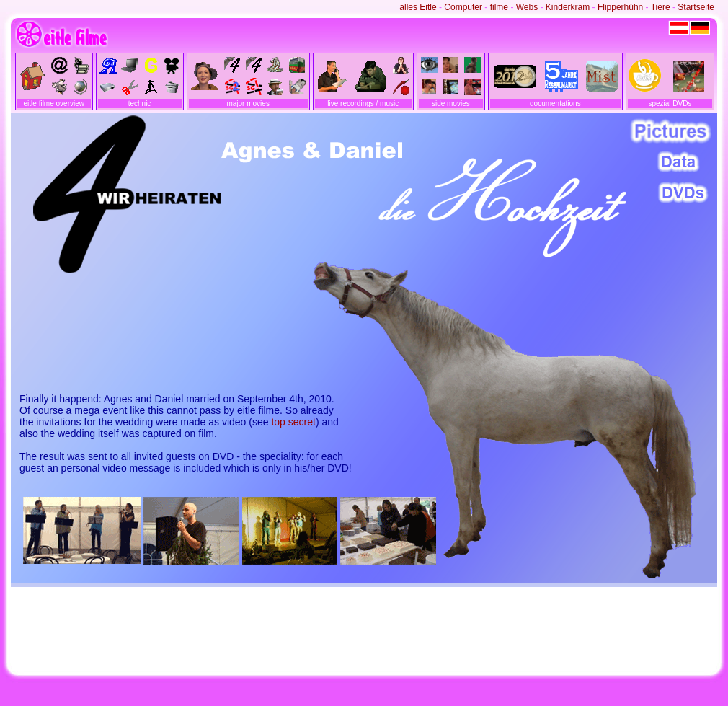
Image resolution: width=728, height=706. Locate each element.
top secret (293, 422)
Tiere (661, 7)
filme (499, 7)
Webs (527, 7)
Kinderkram (568, 7)
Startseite (696, 7)
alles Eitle (418, 7)
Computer (463, 7)
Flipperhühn (620, 7)
